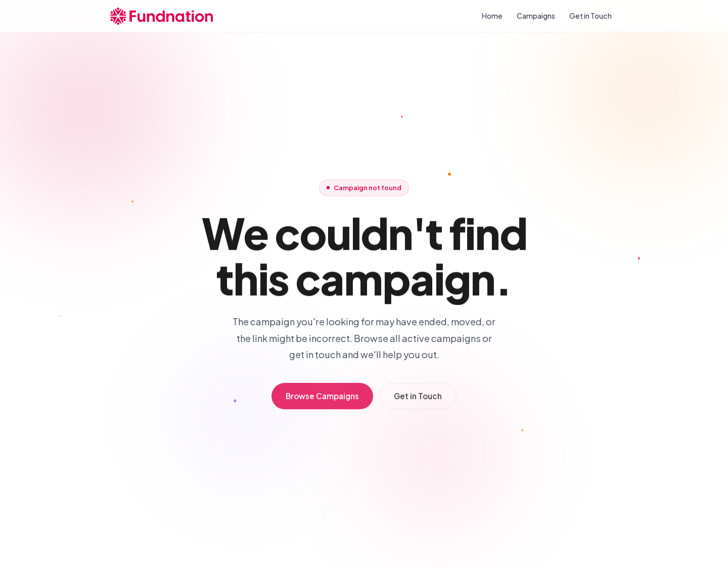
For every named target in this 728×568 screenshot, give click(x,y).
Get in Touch (590, 16)
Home (492, 16)
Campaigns (536, 16)
